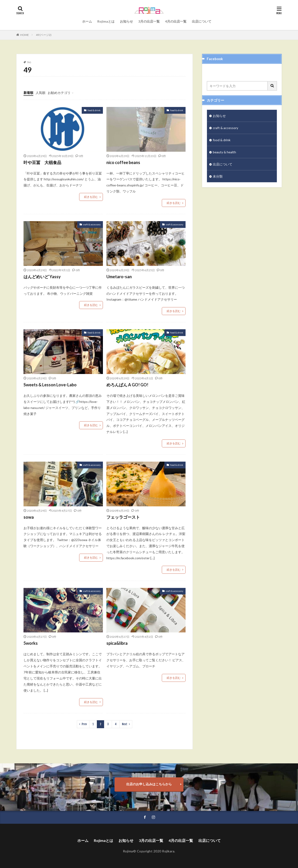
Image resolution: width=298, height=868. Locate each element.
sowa (29, 517)
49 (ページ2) (44, 35)
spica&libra (117, 643)
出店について (202, 21)
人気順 (41, 93)
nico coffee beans (123, 162)
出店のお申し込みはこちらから (149, 784)
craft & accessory (92, 224)
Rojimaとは (106, 21)
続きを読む (91, 197)
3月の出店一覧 (149, 21)
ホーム (87, 21)
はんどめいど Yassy (42, 277)
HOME (25, 35)
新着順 (28, 93)
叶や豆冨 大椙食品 (42, 162)
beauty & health (224, 152)
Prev (84, 724)
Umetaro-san (119, 277)
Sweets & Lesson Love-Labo (50, 385)
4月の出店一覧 (176, 21)
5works (31, 643)
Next (125, 724)
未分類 (218, 176)
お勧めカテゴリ (59, 93)
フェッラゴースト (123, 517)
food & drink (94, 110)
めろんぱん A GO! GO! (127, 385)
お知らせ (126, 21)
